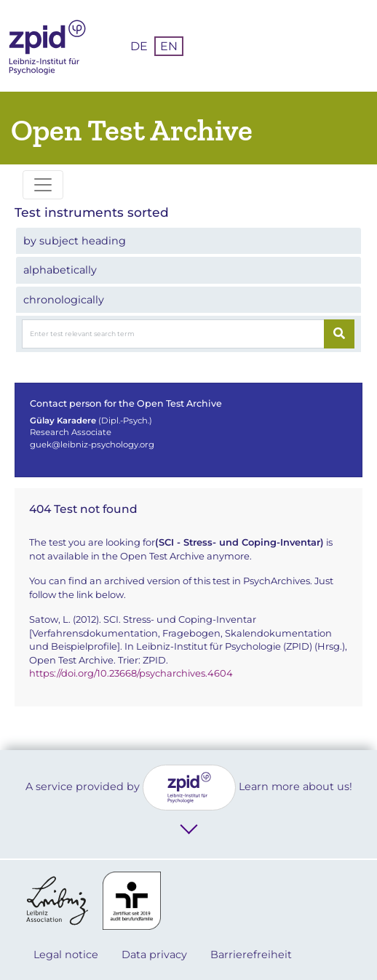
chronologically (64, 300)
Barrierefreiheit (251, 955)
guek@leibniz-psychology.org (92, 445)
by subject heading (75, 241)
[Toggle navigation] (43, 185)
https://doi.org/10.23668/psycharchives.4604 (131, 673)
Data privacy (154, 955)
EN (169, 46)
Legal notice (66, 955)
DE (139, 46)
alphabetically (60, 270)
